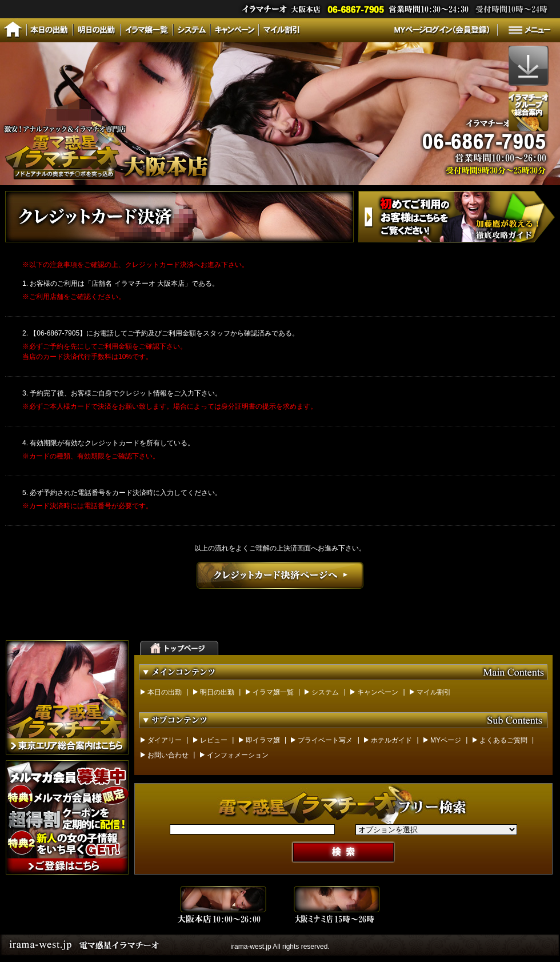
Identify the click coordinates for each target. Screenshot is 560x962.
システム (325, 692)
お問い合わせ (168, 755)
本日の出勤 (165, 692)
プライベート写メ (325, 740)
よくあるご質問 (503, 740)
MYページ (446, 740)
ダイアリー (165, 740)
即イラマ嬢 (263, 740)
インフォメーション (238, 755)
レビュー (214, 740)
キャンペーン (378, 692)
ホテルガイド (391, 740)
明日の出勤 (217, 692)
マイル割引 (434, 692)
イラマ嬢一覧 (273, 692)
